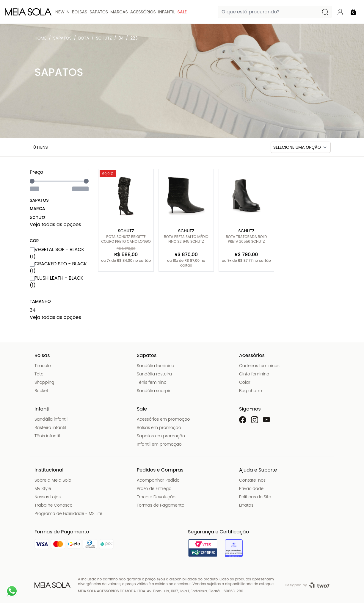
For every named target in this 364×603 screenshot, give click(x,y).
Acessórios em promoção (163, 419)
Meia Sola (42, 40)
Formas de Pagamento (161, 505)
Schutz (104, 38)
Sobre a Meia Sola (53, 480)
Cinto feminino (254, 374)
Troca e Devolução (156, 497)
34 (121, 38)
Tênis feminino (152, 382)
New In (62, 12)
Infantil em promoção (159, 444)
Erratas (246, 505)
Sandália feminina (156, 366)
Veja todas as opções (55, 224)
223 (134, 38)
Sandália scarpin (154, 391)
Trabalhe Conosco (54, 505)
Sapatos (99, 12)
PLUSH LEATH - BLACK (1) (57, 282)
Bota (84, 38)
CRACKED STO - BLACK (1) (58, 267)
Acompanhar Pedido (158, 480)
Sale (182, 12)
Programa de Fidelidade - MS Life (68, 513)
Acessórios (143, 12)
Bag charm (251, 391)
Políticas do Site (255, 497)
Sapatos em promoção (161, 436)
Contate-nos (252, 480)
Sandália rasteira (154, 374)
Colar (245, 382)
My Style (43, 488)
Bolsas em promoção (159, 427)
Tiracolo (43, 366)
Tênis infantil (47, 436)
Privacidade (251, 488)
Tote (39, 374)
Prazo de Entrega (154, 488)
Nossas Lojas (48, 497)
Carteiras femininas (259, 366)
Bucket (41, 391)
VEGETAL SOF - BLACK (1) (57, 253)
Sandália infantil (51, 419)
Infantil (167, 12)
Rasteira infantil (50, 427)
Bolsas (80, 12)
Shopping (44, 382)
